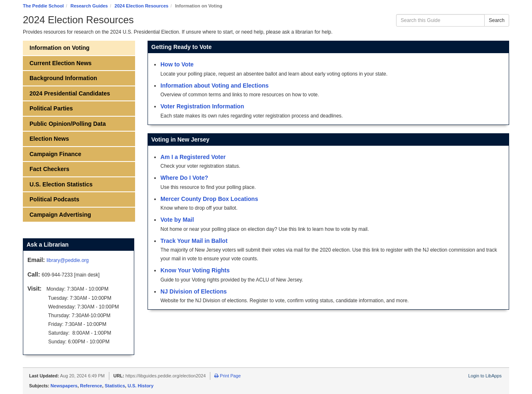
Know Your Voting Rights (195, 270)
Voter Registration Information (202, 106)
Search (497, 20)
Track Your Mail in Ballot (194, 241)
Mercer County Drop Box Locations (209, 199)
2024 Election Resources (142, 6)
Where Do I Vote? (184, 178)
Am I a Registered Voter (193, 157)
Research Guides (89, 6)
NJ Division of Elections (193, 291)
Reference (91, 386)
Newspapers (64, 386)
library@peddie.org (68, 260)
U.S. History (140, 386)
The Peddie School (43, 6)
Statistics (115, 386)
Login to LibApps (485, 376)
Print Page (228, 376)
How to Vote (177, 64)
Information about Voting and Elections (214, 86)
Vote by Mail (177, 220)
